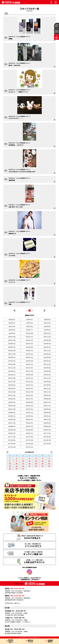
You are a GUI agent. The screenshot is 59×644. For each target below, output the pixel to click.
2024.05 (12, 347)
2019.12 (47, 406)
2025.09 (47, 326)
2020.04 (29, 402)
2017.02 (12, 447)
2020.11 (12, 395)
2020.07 (29, 399)
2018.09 (47, 423)
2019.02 (12, 419)
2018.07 (29, 426)
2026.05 (12, 319)
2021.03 (47, 388)
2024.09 (47, 340)
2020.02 (12, 406)
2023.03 (47, 361)
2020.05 (12, 402)
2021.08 (12, 385)
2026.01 (29, 323)
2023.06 (47, 357)
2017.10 (29, 437)
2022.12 (47, 364)
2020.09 (47, 395)
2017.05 (12, 444)
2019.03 (47, 416)
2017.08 (12, 440)
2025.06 (47, 330)
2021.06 (47, 385)
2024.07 (29, 344)
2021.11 (12, 382)
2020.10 (29, 395)
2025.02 (12, 337)
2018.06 (47, 426)
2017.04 (29, 444)
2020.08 (12, 399)
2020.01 (29, 406)
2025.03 (47, 333)
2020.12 (47, 392)
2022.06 (47, 371)
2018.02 (12, 433)
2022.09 (47, 368)
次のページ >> (44, 311)
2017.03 (47, 444)
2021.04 (29, 388)
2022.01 (29, 378)
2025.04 (29, 333)
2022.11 (12, 368)
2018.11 (12, 423)
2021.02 (12, 392)
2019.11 (12, 409)
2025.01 (29, 337)
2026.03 (47, 319)
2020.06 (47, 399)
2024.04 (29, 347)
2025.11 (12, 326)
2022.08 (12, 371)
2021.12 (47, 378)
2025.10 (29, 326)
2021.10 (29, 382)
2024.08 (12, 344)
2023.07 (29, 357)
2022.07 (29, 371)
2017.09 (47, 437)
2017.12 (47, 433)
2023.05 (12, 361)
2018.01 (29, 433)
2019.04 (29, 416)
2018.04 (29, 430)
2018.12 (47, 419)
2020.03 (47, 402)
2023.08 (12, 357)
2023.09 (47, 354)
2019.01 (29, 419)
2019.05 (12, 416)
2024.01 (29, 350)
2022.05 (12, 375)
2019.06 (47, 412)
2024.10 (29, 340)
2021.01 (29, 392)
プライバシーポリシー (13, 603)
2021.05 (12, 388)
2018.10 (29, 423)
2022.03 (47, 375)
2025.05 (12, 333)
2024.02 (12, 350)
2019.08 (12, 412)
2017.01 (29, 447)
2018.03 (47, 430)
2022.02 (12, 378)
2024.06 (47, 344)
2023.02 (12, 364)
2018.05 (12, 430)
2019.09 (47, 409)
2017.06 (47, 440)
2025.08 (12, 330)
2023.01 (29, 364)
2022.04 (29, 375)
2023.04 (29, 361)
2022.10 (29, 368)
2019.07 (29, 412)
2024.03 (47, 347)
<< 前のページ (15, 311)
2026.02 (12, 323)
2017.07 (29, 440)
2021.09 (47, 382)
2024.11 (12, 340)
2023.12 (47, 350)
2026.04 (29, 319)
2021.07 (29, 385)
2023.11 (12, 354)
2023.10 (29, 354)
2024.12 (47, 337)
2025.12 (47, 323)
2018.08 (12, 426)
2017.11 (12, 437)
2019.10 (29, 409)
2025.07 (29, 330)
